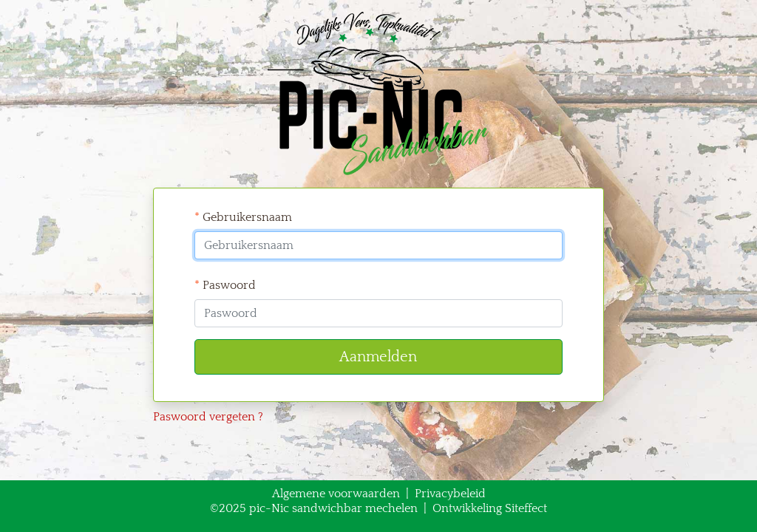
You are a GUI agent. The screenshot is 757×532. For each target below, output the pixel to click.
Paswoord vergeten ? (208, 417)
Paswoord (225, 285)
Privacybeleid (450, 494)
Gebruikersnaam (243, 217)
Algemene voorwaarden (336, 494)
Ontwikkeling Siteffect (490, 508)
